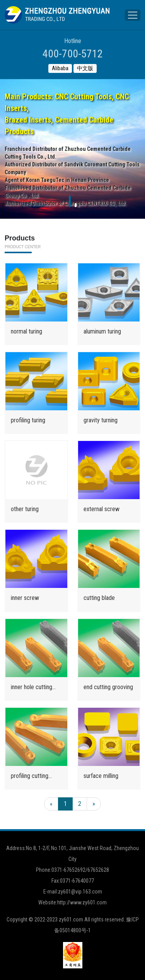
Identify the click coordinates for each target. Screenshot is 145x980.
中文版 (85, 68)
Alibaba (60, 68)
